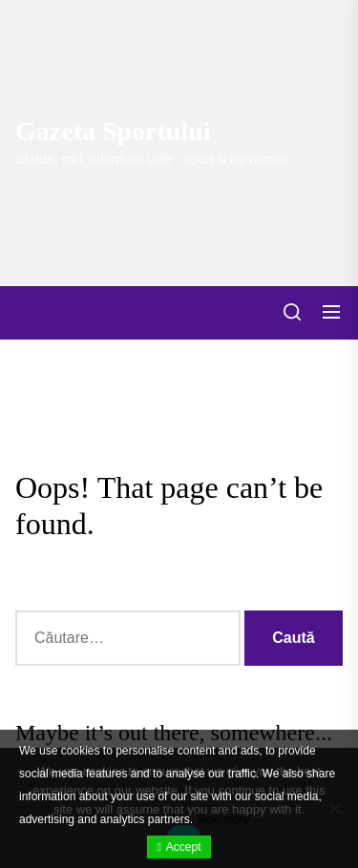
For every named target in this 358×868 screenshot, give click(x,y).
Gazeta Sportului (113, 131)
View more (222, 819)
